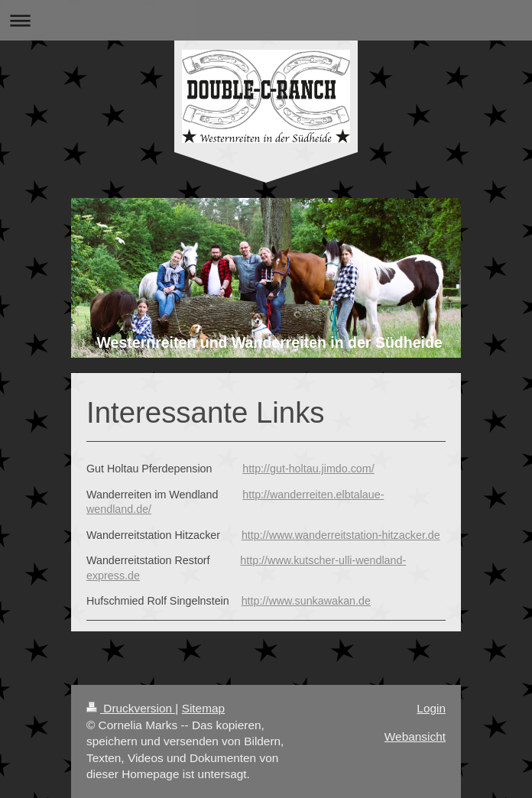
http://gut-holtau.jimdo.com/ (308, 469)
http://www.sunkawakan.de (306, 601)
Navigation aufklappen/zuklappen (266, 20)
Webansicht (415, 736)
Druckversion (131, 708)
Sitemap (203, 708)
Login (431, 708)
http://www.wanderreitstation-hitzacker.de (341, 535)
